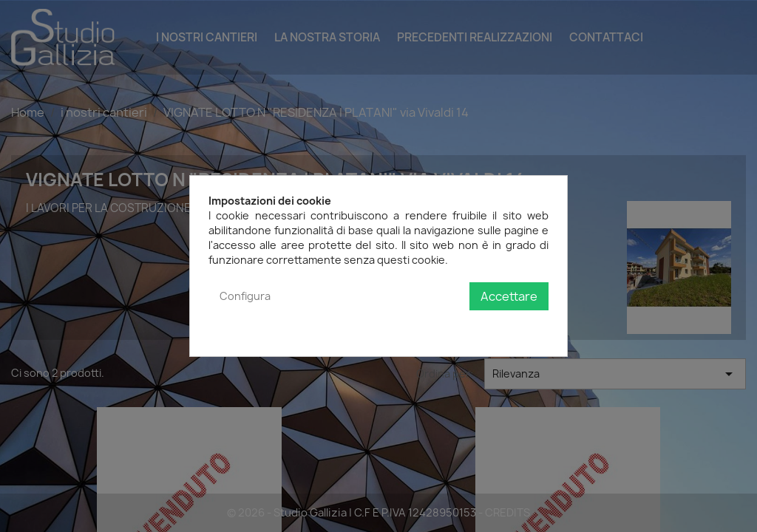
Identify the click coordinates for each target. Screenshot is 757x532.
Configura (245, 296)
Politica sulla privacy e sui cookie (468, 326)
